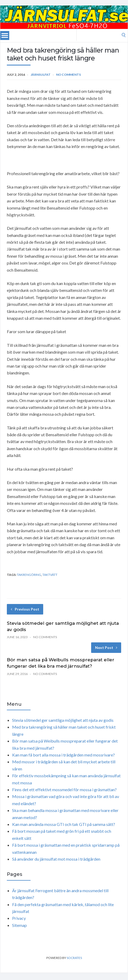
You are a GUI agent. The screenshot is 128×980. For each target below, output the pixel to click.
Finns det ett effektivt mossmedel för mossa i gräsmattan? (64, 789)
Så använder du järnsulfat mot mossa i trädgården (56, 859)
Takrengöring (29, 575)
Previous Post (25, 609)
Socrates (74, 958)
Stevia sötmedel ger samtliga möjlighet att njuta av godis (63, 720)
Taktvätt (50, 575)
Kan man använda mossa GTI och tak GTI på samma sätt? (64, 824)
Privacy (19, 918)
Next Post (106, 648)
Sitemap (19, 925)
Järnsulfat (41, 75)
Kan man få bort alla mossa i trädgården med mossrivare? (63, 755)
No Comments (68, 75)
